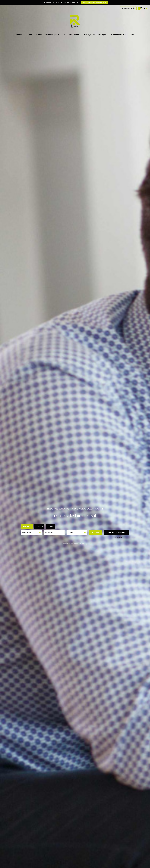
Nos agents (103, 35)
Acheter (19, 35)
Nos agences (90, 35)
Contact (132, 35)
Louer (30, 35)
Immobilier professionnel (55, 35)
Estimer (39, 35)
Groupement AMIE (118, 35)
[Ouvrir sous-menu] (24, 34)
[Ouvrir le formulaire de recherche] (95, 532)
